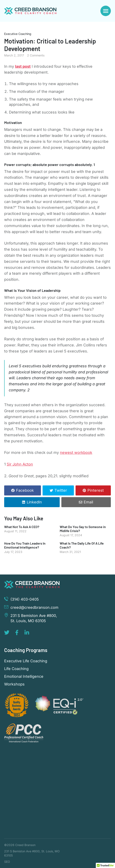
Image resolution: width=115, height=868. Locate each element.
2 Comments (36, 55)
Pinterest (96, 490)
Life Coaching (16, 669)
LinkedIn (34, 502)
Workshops (14, 684)
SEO (7, 862)
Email (88, 502)
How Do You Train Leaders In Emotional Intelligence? (25, 545)
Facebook (25, 490)
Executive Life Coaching (26, 661)
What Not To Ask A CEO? (22, 527)
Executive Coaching (18, 34)
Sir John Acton (20, 464)
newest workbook (76, 453)
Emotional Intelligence (24, 677)
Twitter (61, 490)
